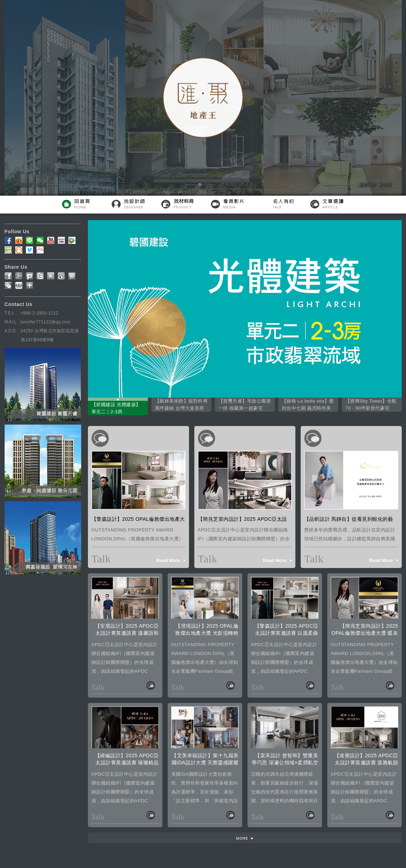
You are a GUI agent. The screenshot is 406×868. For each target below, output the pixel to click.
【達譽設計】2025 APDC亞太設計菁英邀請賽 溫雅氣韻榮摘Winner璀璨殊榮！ (366, 763)
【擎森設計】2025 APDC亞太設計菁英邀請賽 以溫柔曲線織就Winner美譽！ (287, 633)
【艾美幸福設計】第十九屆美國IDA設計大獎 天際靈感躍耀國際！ (205, 763)
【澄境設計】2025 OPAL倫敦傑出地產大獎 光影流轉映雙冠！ (207, 633)
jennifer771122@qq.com (46, 322)
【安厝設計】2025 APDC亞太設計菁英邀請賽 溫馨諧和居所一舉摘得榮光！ (127, 633)
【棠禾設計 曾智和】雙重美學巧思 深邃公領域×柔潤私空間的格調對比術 (285, 763)
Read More (168, 560)
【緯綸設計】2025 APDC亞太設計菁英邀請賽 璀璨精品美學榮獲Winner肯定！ (127, 763)
